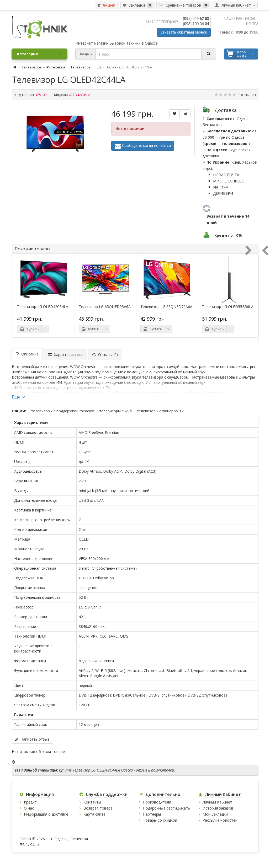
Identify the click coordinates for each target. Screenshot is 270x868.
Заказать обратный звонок (184, 32)
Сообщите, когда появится (143, 146)
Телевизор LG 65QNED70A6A (166, 307)
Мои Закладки (215, 814)
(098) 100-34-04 (196, 24)
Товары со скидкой (160, 820)
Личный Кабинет (217, 802)
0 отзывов (247, 95)
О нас (29, 808)
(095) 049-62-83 (196, 19)
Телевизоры (81, 67)
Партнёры (152, 814)
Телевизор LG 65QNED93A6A (105, 307)
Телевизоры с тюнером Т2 (160, 411)
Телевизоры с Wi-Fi (115, 411)
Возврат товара (98, 808)
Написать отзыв (32, 739)
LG (99, 67)
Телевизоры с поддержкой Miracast (63, 411)
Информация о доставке (46, 814)
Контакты (92, 802)
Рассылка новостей (220, 820)
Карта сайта (94, 814)
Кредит (30, 802)
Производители (157, 802)
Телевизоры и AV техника (43, 67)
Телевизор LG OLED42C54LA (43, 307)
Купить (29, 329)
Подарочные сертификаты (167, 808)
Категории (39, 54)
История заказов (218, 808)
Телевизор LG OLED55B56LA (228, 307)
